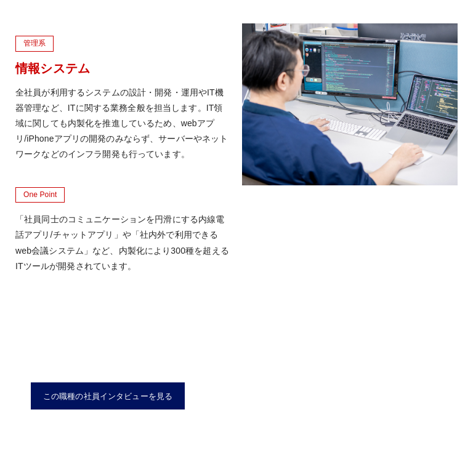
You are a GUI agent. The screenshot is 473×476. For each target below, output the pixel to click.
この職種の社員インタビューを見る (108, 396)
